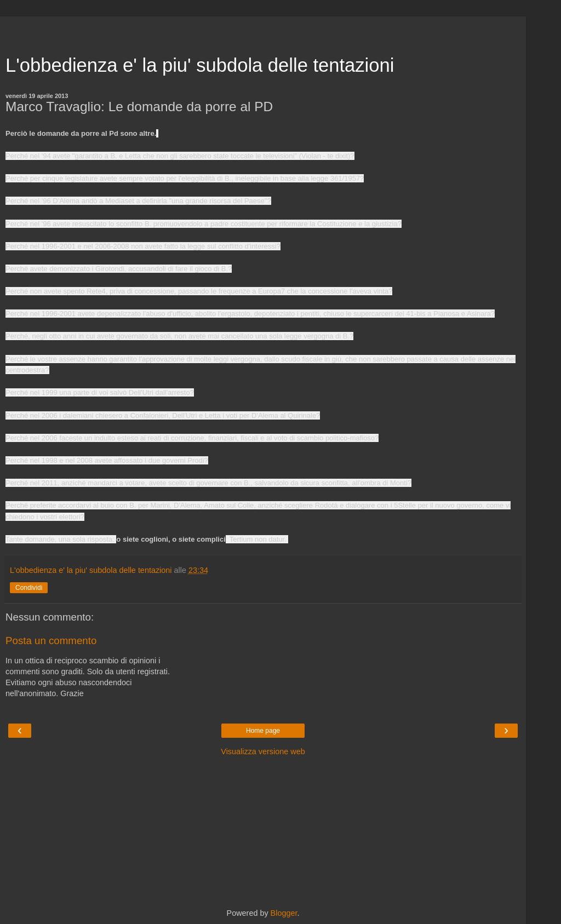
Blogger (284, 913)
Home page (263, 731)
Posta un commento (51, 641)
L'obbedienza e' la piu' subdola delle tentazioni (200, 65)
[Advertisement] (263, 30)
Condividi (29, 588)
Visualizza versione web (263, 751)
